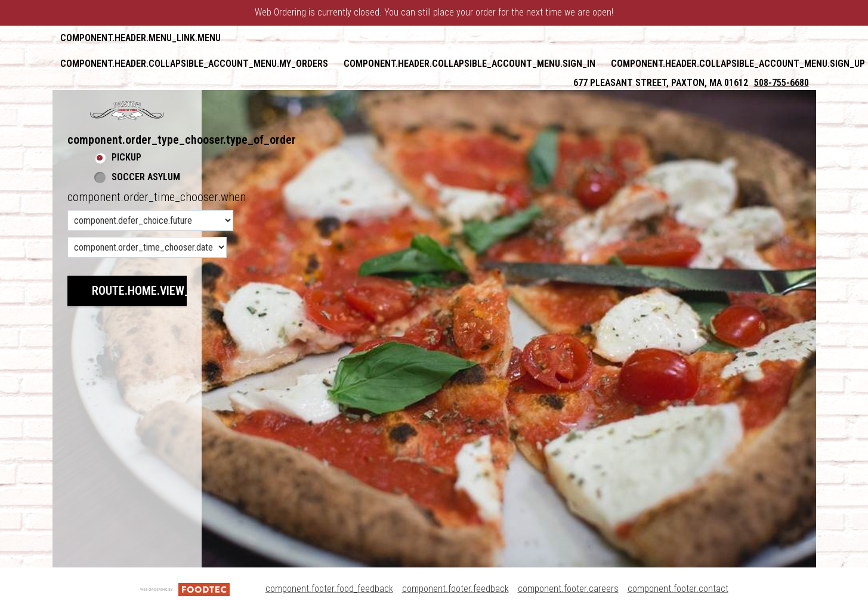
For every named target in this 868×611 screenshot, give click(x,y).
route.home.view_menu (155, 291)
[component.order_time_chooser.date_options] (147, 247)
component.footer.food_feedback (329, 589)
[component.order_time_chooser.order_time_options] (150, 220)
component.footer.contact (678, 589)
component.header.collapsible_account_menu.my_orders (194, 64)
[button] (127, 110)
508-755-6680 (781, 83)
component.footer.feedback (455, 589)
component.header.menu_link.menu (140, 38)
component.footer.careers (568, 589)
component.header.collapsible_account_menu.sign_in (469, 64)
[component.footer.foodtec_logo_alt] (185, 589)
